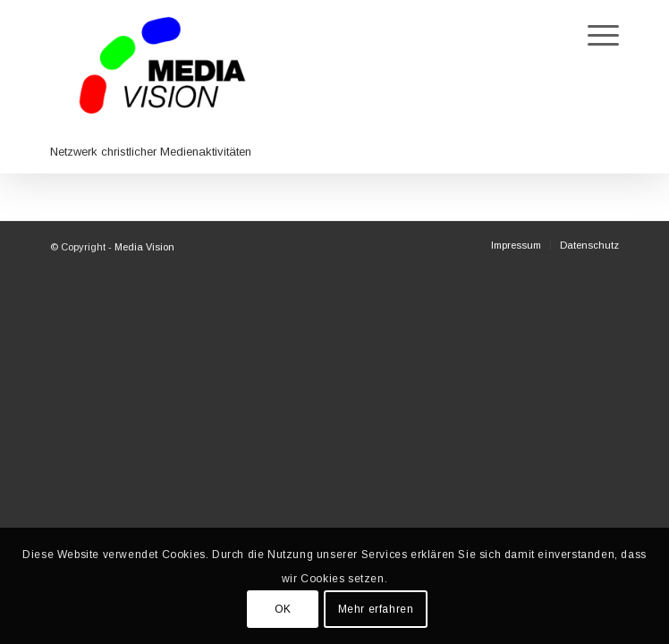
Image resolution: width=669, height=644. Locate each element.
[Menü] (594, 36)
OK (283, 609)
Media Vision (144, 247)
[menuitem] (594, 36)
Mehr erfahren (376, 609)
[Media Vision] (334, 87)
